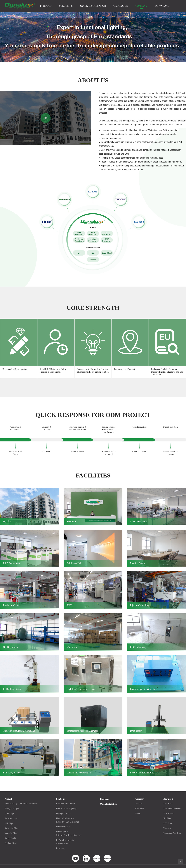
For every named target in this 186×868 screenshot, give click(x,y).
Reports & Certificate (172, 827)
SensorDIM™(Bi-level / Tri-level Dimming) (70, 828)
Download (162, 6)
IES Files (167, 813)
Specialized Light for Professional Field (22, 798)
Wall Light (9, 818)
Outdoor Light (11, 837)
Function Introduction (172, 803)
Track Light (10, 808)
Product (46, 6)
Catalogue (121, 6)
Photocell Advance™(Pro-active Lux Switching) (68, 815)
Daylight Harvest (64, 808)
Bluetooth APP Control (66, 798)
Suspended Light (12, 823)
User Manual (168, 808)
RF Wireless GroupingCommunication (66, 836)
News (138, 808)
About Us (139, 798)
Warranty (167, 823)
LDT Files (167, 818)
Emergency (61, 842)
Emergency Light (12, 803)
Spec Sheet (167, 798)
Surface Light (10, 832)
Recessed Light (11, 813)
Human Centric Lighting (67, 803)
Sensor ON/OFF (63, 821)
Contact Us (140, 803)
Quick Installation (93, 6)
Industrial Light (11, 827)
